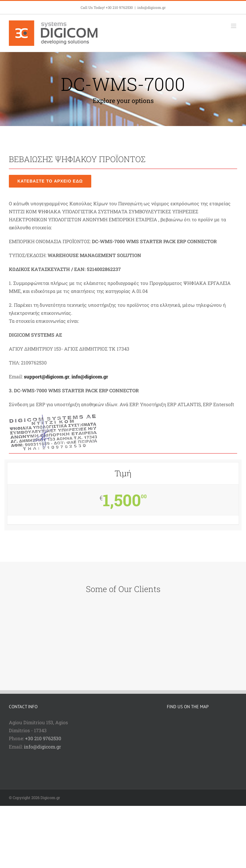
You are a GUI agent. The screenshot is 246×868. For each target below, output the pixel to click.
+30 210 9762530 (43, 738)
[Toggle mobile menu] (234, 26)
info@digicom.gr (151, 7)
